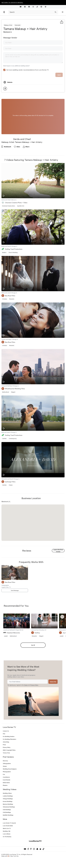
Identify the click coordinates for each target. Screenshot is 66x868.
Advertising (6, 754)
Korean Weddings (8, 814)
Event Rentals (6, 792)
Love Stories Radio (8, 838)
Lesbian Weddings (8, 808)
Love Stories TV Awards (9, 835)
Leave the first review (58, 563)
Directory (5, 773)
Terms (26, 697)
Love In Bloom (7, 846)
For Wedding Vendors (9, 749)
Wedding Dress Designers (10, 781)
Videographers (7, 776)
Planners (5, 798)
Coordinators (6, 789)
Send (59, 87)
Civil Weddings (7, 825)
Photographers (7, 784)
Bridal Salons (6, 795)
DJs (4, 787)
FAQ (4, 746)
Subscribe (53, 694)
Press (4, 757)
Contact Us (6, 743)
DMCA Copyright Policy (9, 762)
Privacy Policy (34, 697)
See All (33, 657)
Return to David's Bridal (12, 2)
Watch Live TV (7, 841)
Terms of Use (6, 765)
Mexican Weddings (8, 816)
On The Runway (7, 849)
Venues (5, 779)
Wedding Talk (7, 843)
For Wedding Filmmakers (9, 752)
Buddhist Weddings (8, 827)
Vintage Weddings (8, 811)
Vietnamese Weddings (9, 819)
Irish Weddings (7, 822)
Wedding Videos (7, 806)
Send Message (15, 603)
